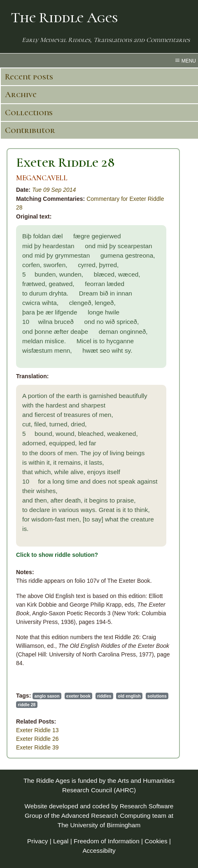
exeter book (78, 696)
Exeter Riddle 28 (65, 162)
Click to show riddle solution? (57, 555)
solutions (157, 696)
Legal (61, 841)
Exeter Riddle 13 (37, 730)
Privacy (37, 841)
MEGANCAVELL (42, 178)
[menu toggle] (99, 61)
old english (129, 696)
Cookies (156, 841)
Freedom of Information (107, 841)
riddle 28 (27, 705)
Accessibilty (99, 851)
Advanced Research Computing (106, 816)
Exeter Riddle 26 (37, 739)
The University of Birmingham (99, 825)
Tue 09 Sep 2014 (54, 190)
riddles (104, 696)
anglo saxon (47, 696)
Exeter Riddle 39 (37, 747)
